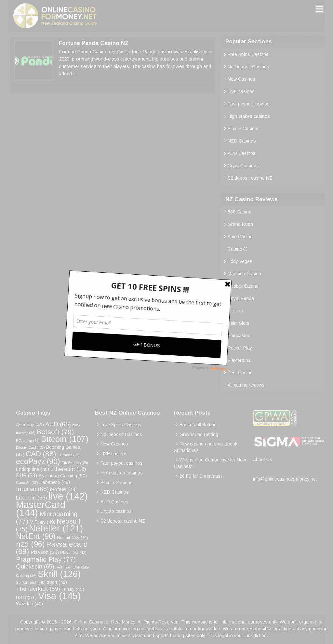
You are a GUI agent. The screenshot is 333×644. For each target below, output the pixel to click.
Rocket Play (240, 348)
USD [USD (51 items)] (26, 597)
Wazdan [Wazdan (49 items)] (29, 604)
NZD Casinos (242, 141)
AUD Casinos (242, 153)
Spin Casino (240, 237)
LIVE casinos (241, 91)
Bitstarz (236, 311)
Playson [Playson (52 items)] (45, 552)
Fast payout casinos (249, 104)
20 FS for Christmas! (201, 476)
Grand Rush (240, 224)
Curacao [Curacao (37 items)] (69, 455)
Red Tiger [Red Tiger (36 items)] (67, 567)
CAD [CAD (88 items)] (41, 454)
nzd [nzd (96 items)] (30, 544)
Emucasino (239, 336)
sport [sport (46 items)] (57, 582)
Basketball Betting (198, 425)
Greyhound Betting (199, 434)
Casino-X (237, 249)
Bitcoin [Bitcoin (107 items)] (65, 439)
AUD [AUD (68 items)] (58, 424)
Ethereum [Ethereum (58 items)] (68, 469)
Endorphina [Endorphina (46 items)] (33, 469)
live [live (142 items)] (68, 496)
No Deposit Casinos (248, 67)
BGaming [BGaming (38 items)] (28, 441)
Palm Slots (239, 323)
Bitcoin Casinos (244, 129)
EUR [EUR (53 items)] (27, 476)
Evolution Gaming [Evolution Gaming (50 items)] (63, 476)
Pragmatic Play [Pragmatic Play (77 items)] (46, 559)
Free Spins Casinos (248, 54)
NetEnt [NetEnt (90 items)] (36, 536)
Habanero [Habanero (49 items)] (55, 482)
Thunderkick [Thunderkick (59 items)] (38, 589)
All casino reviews (246, 385)
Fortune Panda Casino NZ (94, 43)
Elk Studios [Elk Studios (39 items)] (75, 463)
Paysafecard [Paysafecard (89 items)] (52, 548)
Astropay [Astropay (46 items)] (30, 425)
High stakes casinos (249, 116)
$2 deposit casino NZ (250, 178)
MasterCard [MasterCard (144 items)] (41, 509)
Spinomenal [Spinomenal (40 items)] (31, 582)
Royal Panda (241, 298)
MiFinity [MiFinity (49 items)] (42, 522)
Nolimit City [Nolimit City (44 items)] (73, 537)
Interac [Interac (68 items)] (32, 489)
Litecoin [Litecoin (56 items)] (32, 498)
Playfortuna (239, 360)
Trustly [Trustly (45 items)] (73, 589)
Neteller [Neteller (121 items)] (56, 528)
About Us (263, 459)
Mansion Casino (244, 274)
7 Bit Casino (240, 373)
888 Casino (240, 212)
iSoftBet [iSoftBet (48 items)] (63, 489)
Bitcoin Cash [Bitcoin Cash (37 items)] (30, 447)
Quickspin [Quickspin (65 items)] (35, 566)
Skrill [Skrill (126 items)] (59, 574)
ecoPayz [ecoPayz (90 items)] (38, 461)
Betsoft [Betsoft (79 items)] (55, 432)
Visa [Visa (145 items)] (60, 596)
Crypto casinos (243, 166)
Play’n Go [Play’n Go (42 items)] (73, 553)
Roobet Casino (243, 286)
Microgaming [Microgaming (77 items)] (47, 517)
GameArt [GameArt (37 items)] (27, 483)
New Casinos (241, 79)
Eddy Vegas (240, 261)
